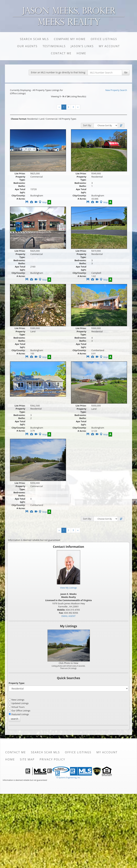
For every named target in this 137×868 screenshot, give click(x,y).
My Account (109, 46)
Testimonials (54, 46)
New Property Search (116, 90)
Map (42, 202)
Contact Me (61, 53)
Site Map (27, 759)
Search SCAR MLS (34, 39)
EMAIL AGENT (69, 616)
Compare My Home (70, 39)
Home (81, 53)
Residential (32, 119)
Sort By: (87, 125)
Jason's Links (82, 46)
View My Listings (69, 588)
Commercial (52, 119)
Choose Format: (19, 119)
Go (126, 72)
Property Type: (17, 683)
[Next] (78, 107)
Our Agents (27, 46)
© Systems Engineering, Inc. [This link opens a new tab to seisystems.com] (68, 777)
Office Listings (104, 39)
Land (42, 119)
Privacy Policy (52, 759)
